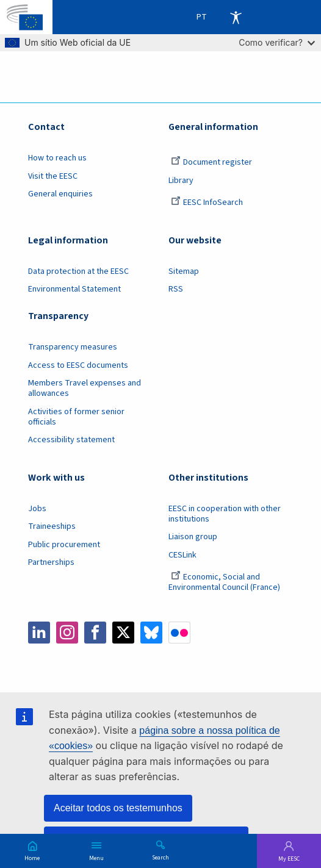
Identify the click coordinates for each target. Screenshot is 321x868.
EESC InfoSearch (207, 203)
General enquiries (60, 194)
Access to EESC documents (78, 365)
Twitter (123, 633)
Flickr (179, 633)
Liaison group (193, 537)
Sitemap (184, 271)
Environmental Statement (74, 289)
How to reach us (57, 158)
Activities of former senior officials (76, 417)
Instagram (67, 633)
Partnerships (51, 562)
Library (181, 181)
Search (161, 857)
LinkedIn (39, 633)
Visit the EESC (53, 176)
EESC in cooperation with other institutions (225, 514)
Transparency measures (73, 347)
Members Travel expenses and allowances (85, 388)
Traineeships (52, 526)
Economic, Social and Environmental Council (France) (225, 582)
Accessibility (236, 17)
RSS (176, 289)
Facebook (95, 633)
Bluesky (151, 633)
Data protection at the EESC (78, 271)
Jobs (37, 509)
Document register (211, 162)
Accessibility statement (71, 440)
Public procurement (64, 545)
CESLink (182, 555)
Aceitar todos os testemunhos (118, 808)
